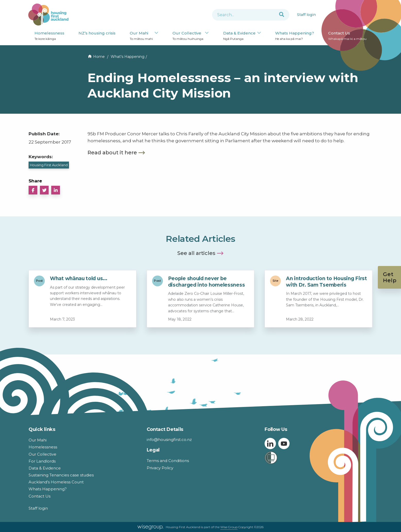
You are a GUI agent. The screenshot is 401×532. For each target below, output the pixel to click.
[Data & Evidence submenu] (259, 33)
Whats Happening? (295, 36)
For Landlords (42, 461)
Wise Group (229, 527)
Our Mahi (141, 36)
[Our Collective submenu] (207, 33)
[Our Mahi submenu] (156, 33)
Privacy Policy (160, 468)
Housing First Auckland (49, 165)
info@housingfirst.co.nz (169, 440)
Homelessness (49, 36)
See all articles (196, 253)
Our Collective (188, 36)
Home (99, 57)
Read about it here (112, 153)
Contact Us (347, 36)
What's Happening (128, 57)
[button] (33, 190)
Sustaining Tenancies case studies (61, 475)
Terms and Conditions (168, 461)
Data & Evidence (239, 36)
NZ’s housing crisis (97, 33)
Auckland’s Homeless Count (56, 482)
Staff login (306, 15)
